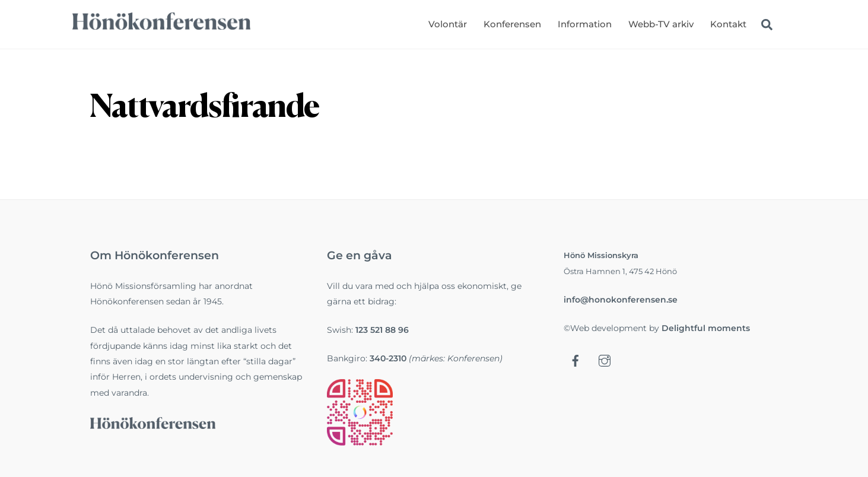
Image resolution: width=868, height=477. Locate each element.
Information (585, 24)
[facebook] (576, 360)
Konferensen (512, 24)
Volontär (448, 24)
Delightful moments (706, 328)
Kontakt (728, 24)
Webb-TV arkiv (661, 24)
